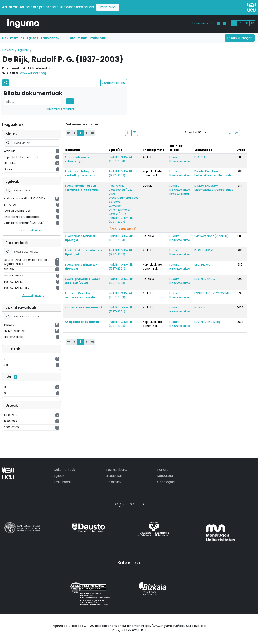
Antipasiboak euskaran (82, 322)
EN (246, 23)
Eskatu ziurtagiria (240, 38)
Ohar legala (166, 482)
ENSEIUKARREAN (204, 250)
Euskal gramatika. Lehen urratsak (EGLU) (83, 281)
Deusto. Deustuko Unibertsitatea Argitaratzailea (214, 173)
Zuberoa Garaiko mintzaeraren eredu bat (83, 295)
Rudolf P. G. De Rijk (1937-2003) (121, 159)
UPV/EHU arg (203, 265)
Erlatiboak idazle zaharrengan (77, 159)
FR (253, 23)
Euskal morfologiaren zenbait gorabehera (81, 173)
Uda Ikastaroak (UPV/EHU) (211, 236)
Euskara (174, 157)
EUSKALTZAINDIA (205, 279)
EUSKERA (200, 157)
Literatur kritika (179, 194)
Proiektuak (98, 38)
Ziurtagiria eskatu (114, 83)
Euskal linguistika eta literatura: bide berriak (82, 188)
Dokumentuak (13, 38)
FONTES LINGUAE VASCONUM (213, 293)
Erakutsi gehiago (32, 231)
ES (240, 23)
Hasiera (8, 50)
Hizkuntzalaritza (180, 161)
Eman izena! (108, 7)
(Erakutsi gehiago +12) (123, 229)
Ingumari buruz (203, 23)
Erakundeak (50, 38)
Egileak (33, 38)
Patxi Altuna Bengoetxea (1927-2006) (121, 190)
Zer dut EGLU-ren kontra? (83, 308)
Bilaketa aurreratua (59, 109)
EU (234, 23)
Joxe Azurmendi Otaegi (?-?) (119, 212)
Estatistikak (78, 38)
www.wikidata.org (33, 73)
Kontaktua (165, 476)
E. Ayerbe (115, 206)
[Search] (33, 102)
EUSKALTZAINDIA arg (207, 322)
